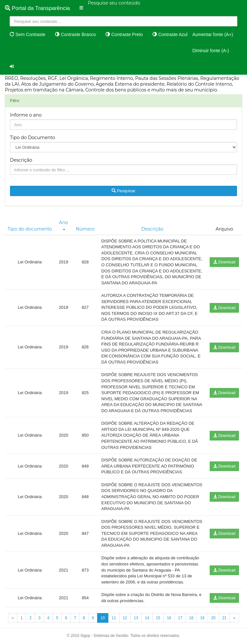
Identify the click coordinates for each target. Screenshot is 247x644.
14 (147, 618)
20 (213, 618)
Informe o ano (26, 115)
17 (180, 618)
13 (136, 618)
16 (169, 618)
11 (114, 618)
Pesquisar (123, 191)
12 (125, 618)
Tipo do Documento (32, 137)
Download (224, 262)
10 (103, 618)
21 (224, 618)
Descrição (21, 160)
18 (191, 618)
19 (202, 618)
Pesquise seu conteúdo (114, 3)
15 (158, 618)
